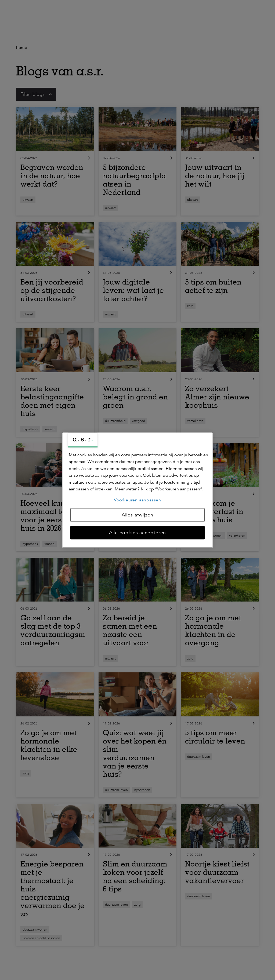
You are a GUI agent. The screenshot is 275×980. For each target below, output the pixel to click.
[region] (137, 490)
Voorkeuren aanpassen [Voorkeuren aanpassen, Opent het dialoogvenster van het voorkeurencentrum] (137, 500)
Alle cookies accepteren (138, 533)
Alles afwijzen (138, 515)
